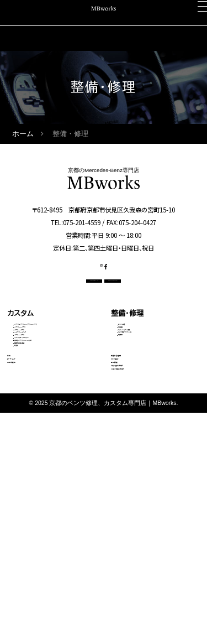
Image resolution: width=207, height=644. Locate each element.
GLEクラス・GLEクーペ (44, 402)
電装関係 (130, 405)
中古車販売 (25, 534)
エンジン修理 (135, 352)
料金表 (23, 478)
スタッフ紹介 (131, 517)
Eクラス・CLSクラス (40, 388)
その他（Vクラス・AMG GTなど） (52, 446)
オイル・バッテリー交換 (147, 378)
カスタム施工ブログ (142, 550)
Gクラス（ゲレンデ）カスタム (49, 428)
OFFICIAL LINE (142, 300)
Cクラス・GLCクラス (41, 375)
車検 (14, 501)
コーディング (28, 517)
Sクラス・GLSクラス (40, 415)
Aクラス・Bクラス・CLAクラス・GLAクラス (53, 357)
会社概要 (125, 534)
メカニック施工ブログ (145, 567)
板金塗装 (130, 365)
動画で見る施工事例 (41, 465)
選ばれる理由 (132, 501)
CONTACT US (63, 300)
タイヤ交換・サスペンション (152, 392)
